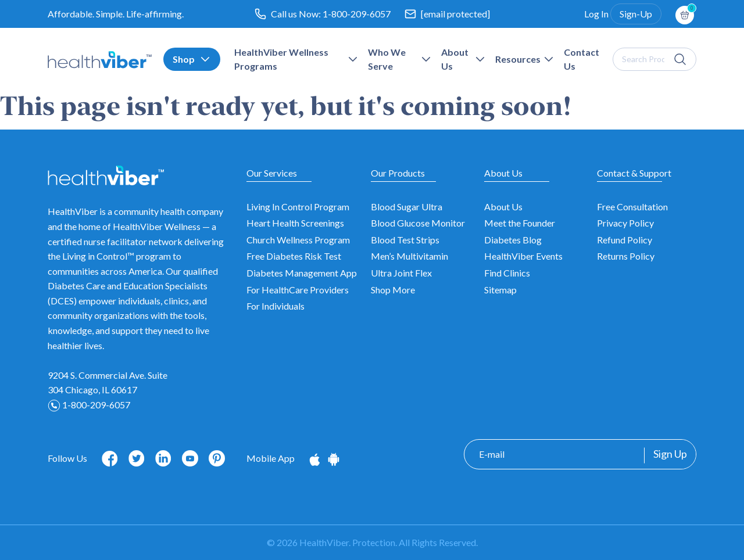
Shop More (393, 290)
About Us (503, 207)
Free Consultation (632, 207)
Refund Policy (625, 240)
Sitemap (500, 290)
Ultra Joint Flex (401, 273)
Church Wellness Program (298, 240)
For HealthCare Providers (298, 290)
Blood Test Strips (405, 240)
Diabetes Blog (513, 240)
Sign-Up (636, 14)
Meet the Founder (520, 223)
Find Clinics (507, 273)
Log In (596, 14)
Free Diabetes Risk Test (294, 256)
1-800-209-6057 (357, 14)
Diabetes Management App (302, 273)
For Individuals (276, 306)
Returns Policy (626, 256)
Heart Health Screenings (295, 223)
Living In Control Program (298, 207)
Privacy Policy (625, 223)
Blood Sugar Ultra (407, 207)
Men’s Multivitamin (409, 256)
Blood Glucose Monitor (418, 223)
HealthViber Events (523, 256)
